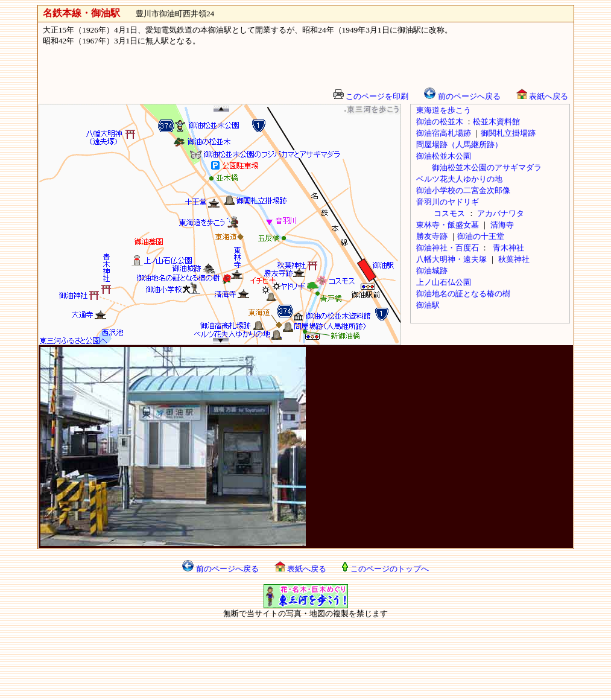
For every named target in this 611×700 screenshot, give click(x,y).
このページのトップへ (385, 569)
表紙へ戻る (542, 96)
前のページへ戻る (462, 96)
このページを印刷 (371, 96)
